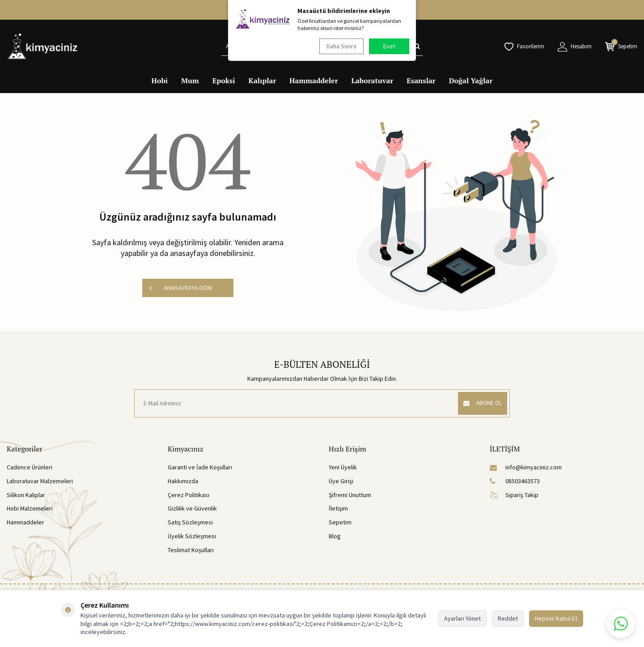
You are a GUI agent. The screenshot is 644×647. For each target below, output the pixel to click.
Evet (389, 46)
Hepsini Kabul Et (556, 618)
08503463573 (515, 481)
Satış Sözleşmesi (190, 522)
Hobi (160, 81)
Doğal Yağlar (471, 81)
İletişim (338, 508)
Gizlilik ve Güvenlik (192, 508)
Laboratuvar (373, 81)
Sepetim (340, 522)
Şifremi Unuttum (350, 495)
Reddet (508, 618)
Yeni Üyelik (343, 467)
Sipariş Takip (514, 495)
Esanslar (421, 81)
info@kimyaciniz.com (526, 467)
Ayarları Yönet (462, 618)
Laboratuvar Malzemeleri (40, 481)
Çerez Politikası (189, 495)
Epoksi (224, 81)
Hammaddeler (314, 81)
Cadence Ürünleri (30, 467)
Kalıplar (263, 81)
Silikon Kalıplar (26, 495)
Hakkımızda (183, 481)
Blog (335, 536)
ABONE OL (480, 403)
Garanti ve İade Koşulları (200, 467)
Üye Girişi (341, 481)
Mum (190, 81)
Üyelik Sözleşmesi (192, 536)
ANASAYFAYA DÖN (180, 288)
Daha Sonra (340, 46)
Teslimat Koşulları (191, 550)
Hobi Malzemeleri (30, 508)
